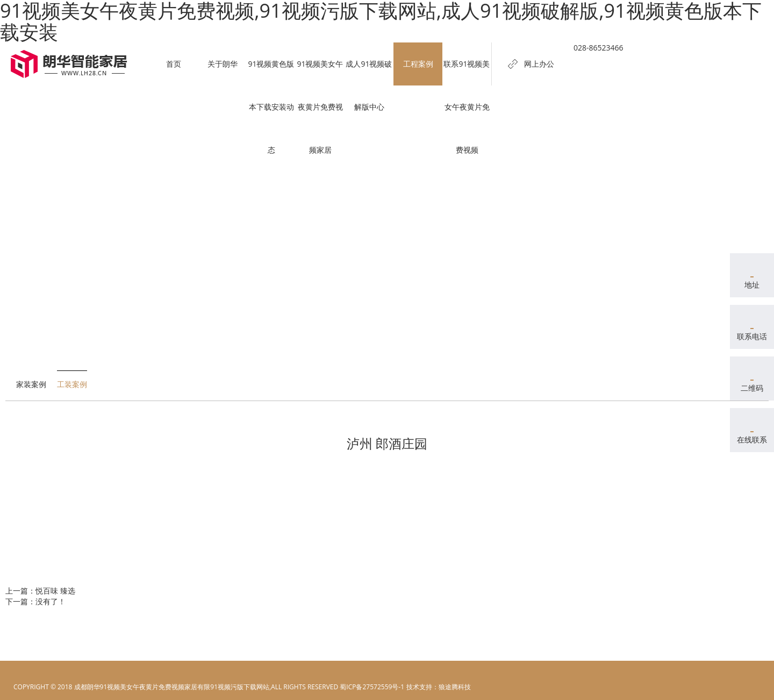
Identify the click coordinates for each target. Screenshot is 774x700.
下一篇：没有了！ (35, 601)
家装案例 (31, 384)
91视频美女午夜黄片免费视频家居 (320, 107)
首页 (174, 64)
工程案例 (418, 64)
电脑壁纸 (419, 687)
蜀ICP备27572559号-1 (372, 687)
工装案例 (72, 384)
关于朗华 (223, 64)
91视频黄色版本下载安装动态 (271, 107)
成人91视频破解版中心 (369, 85)
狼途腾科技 (455, 687)
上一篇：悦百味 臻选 (40, 591)
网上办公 (539, 64)
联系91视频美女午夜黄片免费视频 (467, 107)
